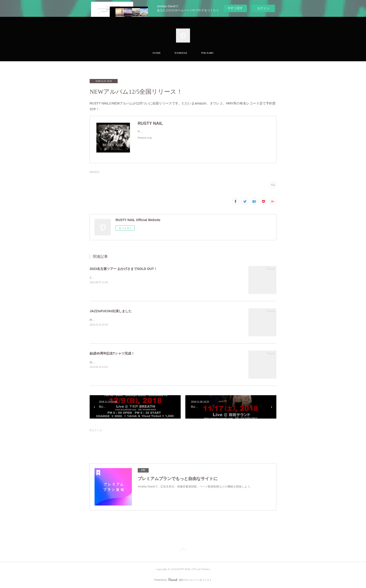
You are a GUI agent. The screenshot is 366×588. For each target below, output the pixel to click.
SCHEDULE (181, 53)
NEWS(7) (95, 172)
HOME (157, 53)
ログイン (263, 8)
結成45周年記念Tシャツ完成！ (112, 353)
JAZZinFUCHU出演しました (111, 311)
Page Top (183, 550)
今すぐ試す (235, 8)
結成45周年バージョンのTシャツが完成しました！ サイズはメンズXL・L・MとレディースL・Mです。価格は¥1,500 (163, 362)
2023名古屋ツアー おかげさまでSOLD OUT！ (123, 269)
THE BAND (207, 53)
